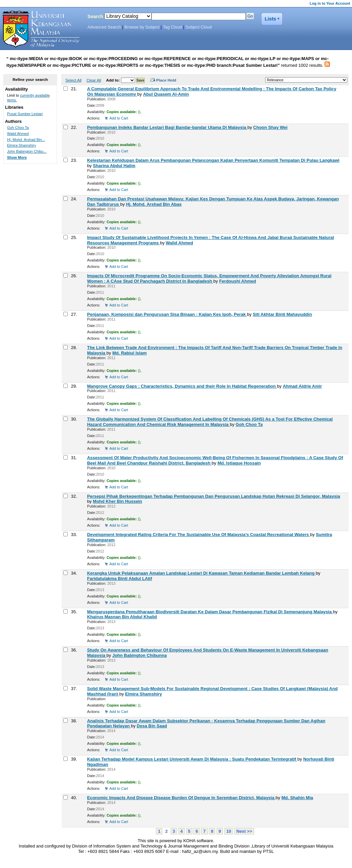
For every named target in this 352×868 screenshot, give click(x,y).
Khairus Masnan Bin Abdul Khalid (122, 617)
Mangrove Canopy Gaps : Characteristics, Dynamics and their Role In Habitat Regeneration (182, 386)
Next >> (244, 831)
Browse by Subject (142, 27)
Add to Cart (119, 118)
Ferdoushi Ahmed (238, 281)
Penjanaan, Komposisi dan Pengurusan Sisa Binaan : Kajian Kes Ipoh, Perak (167, 314)
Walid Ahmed (180, 243)
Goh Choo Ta (249, 424)
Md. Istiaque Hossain (239, 463)
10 (229, 831)
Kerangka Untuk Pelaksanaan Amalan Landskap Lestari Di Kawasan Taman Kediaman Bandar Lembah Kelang (201, 573)
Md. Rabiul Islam (130, 353)
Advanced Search (104, 27)
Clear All (94, 80)
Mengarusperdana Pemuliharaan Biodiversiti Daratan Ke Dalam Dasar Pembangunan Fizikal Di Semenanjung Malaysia (210, 612)
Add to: (113, 80)
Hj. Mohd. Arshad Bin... (26, 140)
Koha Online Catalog (39, 29)
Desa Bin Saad (152, 726)
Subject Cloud (199, 27)
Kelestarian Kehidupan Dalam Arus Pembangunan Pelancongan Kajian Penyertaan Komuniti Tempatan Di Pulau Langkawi (213, 160)
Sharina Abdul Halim (114, 166)
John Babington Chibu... (27, 151)
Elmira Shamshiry (143, 694)
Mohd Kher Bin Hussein (118, 501)
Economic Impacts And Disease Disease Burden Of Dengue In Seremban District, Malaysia (181, 798)
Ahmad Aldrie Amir (302, 386)
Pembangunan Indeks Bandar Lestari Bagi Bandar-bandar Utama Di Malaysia (167, 127)
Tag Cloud (172, 27)
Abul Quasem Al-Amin (166, 94)
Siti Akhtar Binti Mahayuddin (282, 314)
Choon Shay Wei (270, 127)
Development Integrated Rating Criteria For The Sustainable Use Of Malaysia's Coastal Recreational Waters (199, 535)
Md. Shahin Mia (297, 798)
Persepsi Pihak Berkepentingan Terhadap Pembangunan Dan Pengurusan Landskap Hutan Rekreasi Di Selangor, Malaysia (214, 496)
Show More (17, 157)
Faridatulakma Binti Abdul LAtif (120, 578)
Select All (73, 80)
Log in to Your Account (330, 3)
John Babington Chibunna (139, 655)
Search (95, 16)
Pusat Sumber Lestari (25, 114)
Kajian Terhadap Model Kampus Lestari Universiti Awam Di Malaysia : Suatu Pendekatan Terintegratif (192, 759)
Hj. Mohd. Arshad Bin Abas (154, 204)
